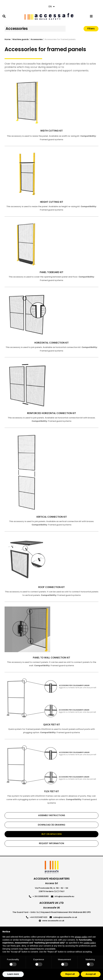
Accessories (17, 29)
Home (8, 39)
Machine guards (21, 39)
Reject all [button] (70, 974)
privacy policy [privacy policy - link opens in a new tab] (81, 937)
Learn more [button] (13, 974)
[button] (4, 16)
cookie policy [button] (90, 943)
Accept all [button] (91, 974)
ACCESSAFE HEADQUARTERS (52, 879)
